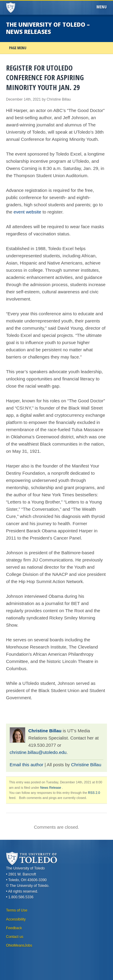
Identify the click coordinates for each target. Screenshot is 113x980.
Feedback (14, 928)
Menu (103, 7)
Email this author (27, 765)
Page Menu (18, 48)
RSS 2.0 (94, 793)
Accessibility (16, 919)
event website (27, 212)
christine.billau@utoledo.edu (38, 752)
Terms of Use (17, 910)
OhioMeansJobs (19, 945)
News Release (51, 788)
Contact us (15, 937)
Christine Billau (45, 731)
